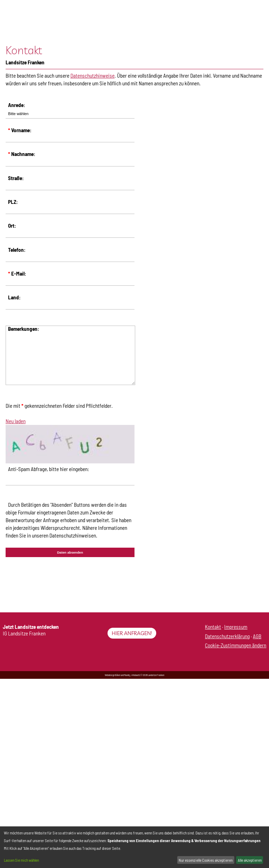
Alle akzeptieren (250, 860)
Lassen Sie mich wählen (21, 860)
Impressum (236, 627)
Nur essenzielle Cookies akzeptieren (206, 860)
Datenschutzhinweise (92, 76)
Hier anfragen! (132, 633)
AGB (257, 636)
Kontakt (213, 627)
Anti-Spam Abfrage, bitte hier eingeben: (49, 469)
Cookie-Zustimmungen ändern (236, 645)
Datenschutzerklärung (227, 636)
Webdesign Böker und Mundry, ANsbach (122, 675)
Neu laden (16, 421)
